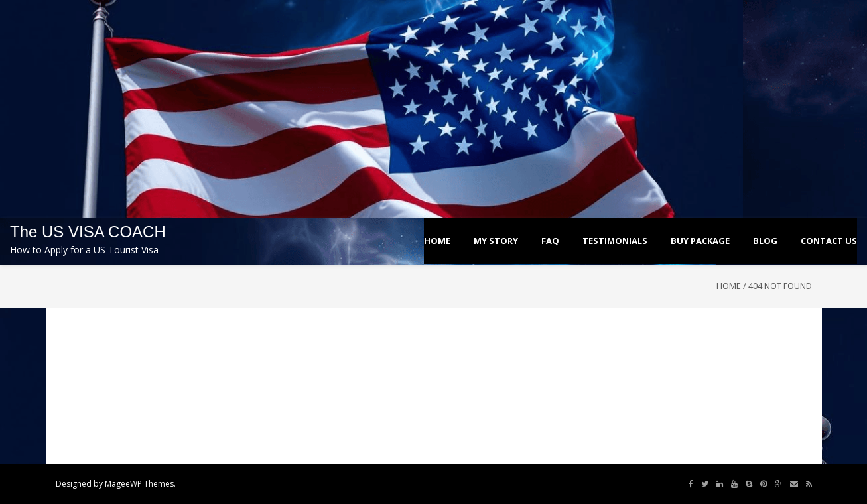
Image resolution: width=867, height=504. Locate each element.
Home (729, 286)
